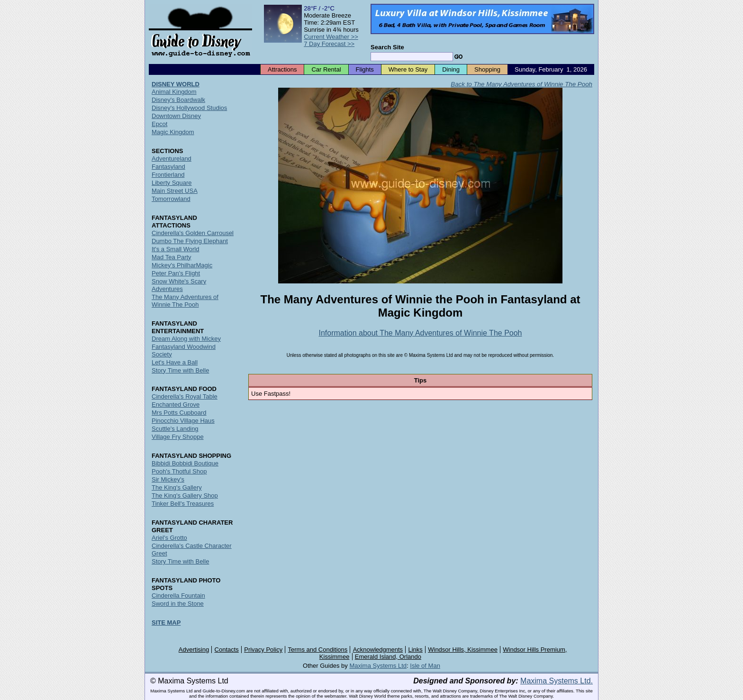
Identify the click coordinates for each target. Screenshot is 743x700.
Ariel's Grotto (169, 538)
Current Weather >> (331, 37)
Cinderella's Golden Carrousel (193, 233)
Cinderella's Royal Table (185, 396)
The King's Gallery (177, 487)
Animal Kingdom (174, 92)
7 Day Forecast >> (329, 44)
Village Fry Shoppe (178, 437)
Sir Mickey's (168, 479)
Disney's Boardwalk (178, 100)
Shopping (487, 69)
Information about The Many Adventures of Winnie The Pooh (421, 333)
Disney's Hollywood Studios (189, 108)
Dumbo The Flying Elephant (190, 241)
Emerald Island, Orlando (388, 657)
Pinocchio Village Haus (183, 421)
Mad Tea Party (172, 257)
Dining (451, 69)
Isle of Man (425, 666)
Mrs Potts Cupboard (179, 413)
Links (416, 650)
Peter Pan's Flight (176, 273)
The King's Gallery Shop (185, 495)
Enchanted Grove (176, 405)
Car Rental (326, 69)
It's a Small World (176, 249)
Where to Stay (408, 69)
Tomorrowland (171, 199)
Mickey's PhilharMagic (182, 265)
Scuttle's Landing (175, 429)
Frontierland (168, 175)
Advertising (194, 650)
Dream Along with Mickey (186, 339)
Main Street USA (175, 191)
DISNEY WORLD (176, 84)
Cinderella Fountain (178, 595)
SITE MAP (166, 623)
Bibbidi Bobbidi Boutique (185, 463)
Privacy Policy (263, 650)
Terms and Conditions (318, 650)
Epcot (159, 124)
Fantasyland (168, 167)
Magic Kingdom (173, 132)
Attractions (282, 69)
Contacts (227, 650)
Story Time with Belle (180, 370)
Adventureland (172, 159)
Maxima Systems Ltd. (557, 681)
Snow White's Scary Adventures (179, 285)
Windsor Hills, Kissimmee (463, 650)
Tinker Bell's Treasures (183, 504)
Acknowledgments (378, 650)
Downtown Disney (176, 116)
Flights (365, 69)
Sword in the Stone (178, 604)
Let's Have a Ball (175, 362)
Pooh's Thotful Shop (179, 471)
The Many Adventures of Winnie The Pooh (185, 301)
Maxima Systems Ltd (378, 666)
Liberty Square (172, 183)
